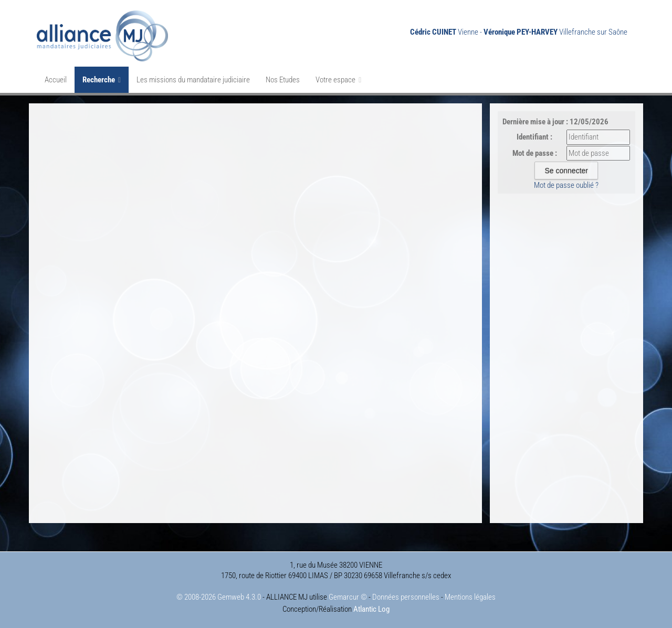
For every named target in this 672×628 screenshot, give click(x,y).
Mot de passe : (535, 153)
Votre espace (338, 80)
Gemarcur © (348, 597)
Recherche (102, 80)
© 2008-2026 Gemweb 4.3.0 (219, 597)
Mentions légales (470, 597)
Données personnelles (406, 597)
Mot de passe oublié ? (566, 185)
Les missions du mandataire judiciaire (193, 80)
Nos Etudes (283, 80)
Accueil (56, 80)
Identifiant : (534, 137)
